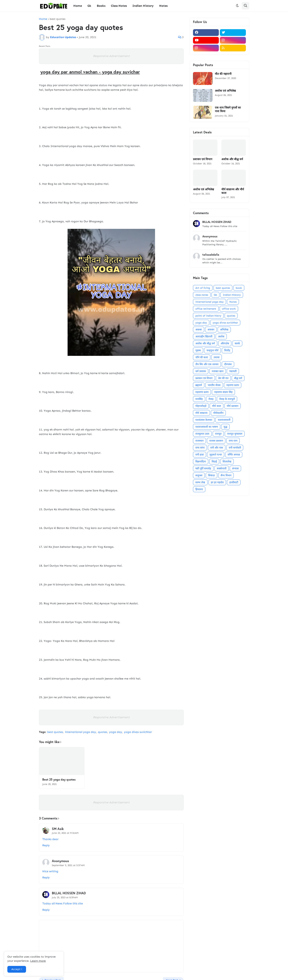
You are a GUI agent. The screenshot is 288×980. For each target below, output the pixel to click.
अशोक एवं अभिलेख (225, 91)
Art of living (203, 288)
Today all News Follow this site (63, 903)
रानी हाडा (200, 455)
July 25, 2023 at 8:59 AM (65, 897)
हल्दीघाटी (234, 482)
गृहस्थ (198, 350)
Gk (215, 295)
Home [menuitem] (78, 6)
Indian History (232, 295)
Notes (233, 302)
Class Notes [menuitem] (119, 6)
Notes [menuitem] (163, 6)
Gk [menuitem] (89, 6)
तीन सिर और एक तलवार (207, 364)
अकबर (199, 330)
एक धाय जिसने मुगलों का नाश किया (228, 109)
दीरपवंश (228, 364)
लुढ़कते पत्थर (216, 455)
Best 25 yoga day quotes (59, 779)
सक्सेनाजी (222, 468)
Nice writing (50, 871)
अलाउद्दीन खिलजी (204, 336)
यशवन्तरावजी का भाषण (207, 427)
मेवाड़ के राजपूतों (227, 399)
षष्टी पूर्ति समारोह (203, 468)
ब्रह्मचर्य (199, 385)
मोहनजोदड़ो (201, 406)
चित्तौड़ (227, 350)
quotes (103, 732)
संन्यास (235, 468)
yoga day (116, 732)
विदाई (214, 462)
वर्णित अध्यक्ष (234, 455)
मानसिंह (199, 399)
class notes (202, 295)
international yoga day (80, 732)
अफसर (211, 330)
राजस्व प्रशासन (216, 441)
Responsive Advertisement (111, 56)
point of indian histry (208, 316)
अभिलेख (224, 330)
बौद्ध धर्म (238, 378)
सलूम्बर (199, 475)
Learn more (38, 961)
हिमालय (199, 489)
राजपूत (218, 434)
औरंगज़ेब (225, 343)
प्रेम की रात (223, 378)
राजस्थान (199, 441)
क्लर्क (237, 343)
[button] (237, 6)
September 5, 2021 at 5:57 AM (68, 865)
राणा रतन (233, 441)
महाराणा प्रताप (202, 392)
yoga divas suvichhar (138, 732)
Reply (46, 845)
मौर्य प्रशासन (233, 406)
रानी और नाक (217, 448)
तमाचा (217, 357)
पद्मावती (233, 371)
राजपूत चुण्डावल (235, 434)
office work (229, 309)
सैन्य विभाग (226, 475)
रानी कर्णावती (235, 448)
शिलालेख (227, 462)
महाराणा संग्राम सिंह (223, 392)
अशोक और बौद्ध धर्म (232, 159)
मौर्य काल (217, 406)
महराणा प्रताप (233, 385)
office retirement (206, 309)
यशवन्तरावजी (224, 420)
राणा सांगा (200, 448)
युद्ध (225, 427)
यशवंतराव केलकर (204, 420)
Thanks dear (50, 839)
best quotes (58, 19)
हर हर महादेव (217, 482)
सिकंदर (211, 475)
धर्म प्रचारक (201, 371)
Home (43, 19)
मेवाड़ (211, 399)
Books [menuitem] (101, 6)
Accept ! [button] (17, 969)
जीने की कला (202, 357)
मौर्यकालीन (218, 413)
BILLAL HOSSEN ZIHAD (69, 893)
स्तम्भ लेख (200, 482)
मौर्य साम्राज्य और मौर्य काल (233, 191)
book (239, 288)
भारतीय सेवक (214, 385)
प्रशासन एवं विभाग (203, 159)
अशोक (221, 336)
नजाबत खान (218, 371)
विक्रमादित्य (201, 462)
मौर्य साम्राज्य (201, 413)
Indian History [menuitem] (143, 6)
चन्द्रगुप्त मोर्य (212, 350)
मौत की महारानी (223, 74)
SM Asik (58, 829)
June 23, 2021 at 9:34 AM (65, 833)
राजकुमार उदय (202, 434)
